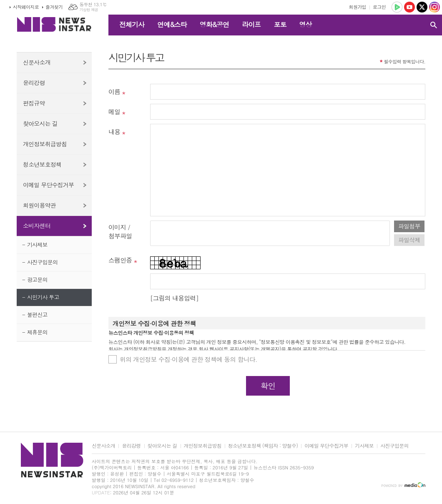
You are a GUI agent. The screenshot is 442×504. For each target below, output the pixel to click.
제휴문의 (37, 332)
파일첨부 (409, 226)
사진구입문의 (42, 262)
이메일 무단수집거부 (48, 185)
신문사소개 (37, 62)
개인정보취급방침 (45, 144)
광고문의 (37, 280)
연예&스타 (172, 24)
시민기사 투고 (43, 297)
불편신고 (37, 315)
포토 (280, 24)
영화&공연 (215, 24)
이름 (114, 92)
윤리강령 (34, 83)
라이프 (251, 24)
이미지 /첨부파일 (120, 231)
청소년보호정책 (42, 164)
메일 (114, 112)
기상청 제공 (89, 10)
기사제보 (37, 244)
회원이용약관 (39, 205)
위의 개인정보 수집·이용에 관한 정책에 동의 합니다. (188, 359)
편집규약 (34, 103)
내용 (114, 132)
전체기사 (132, 24)
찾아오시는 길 (40, 123)
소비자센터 (37, 226)
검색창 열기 (434, 25)
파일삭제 (409, 240)
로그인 (379, 7)
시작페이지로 (26, 7)
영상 (305, 24)
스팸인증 (120, 260)
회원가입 (358, 7)
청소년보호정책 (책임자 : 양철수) (263, 446)
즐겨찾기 (54, 7)
